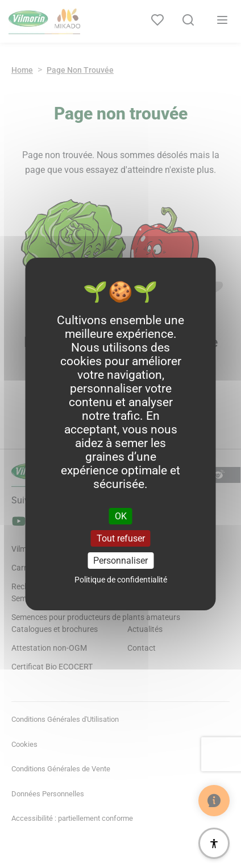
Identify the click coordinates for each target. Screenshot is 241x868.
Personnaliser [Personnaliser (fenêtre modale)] (120, 561)
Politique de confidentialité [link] (121, 580)
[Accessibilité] (214, 843)
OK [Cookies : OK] (121, 516)
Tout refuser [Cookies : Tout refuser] (121, 538)
